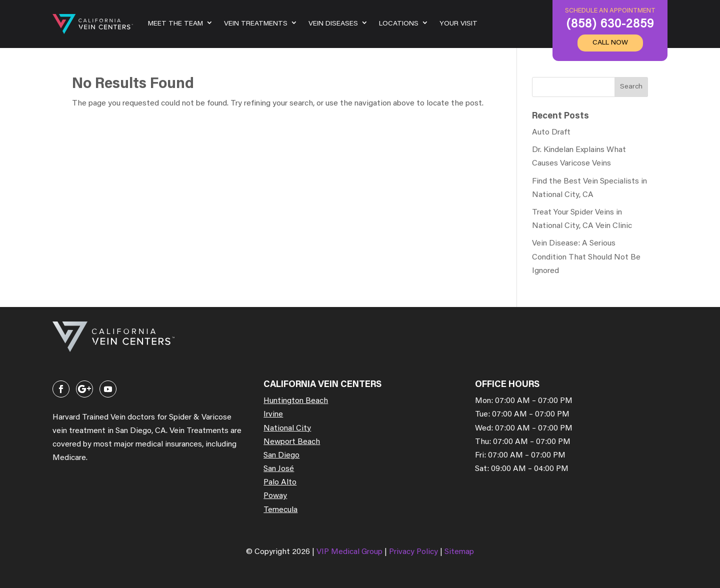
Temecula (280, 510)
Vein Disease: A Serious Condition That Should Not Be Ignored (586, 257)
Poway (275, 496)
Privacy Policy (414, 552)
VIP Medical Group (350, 552)
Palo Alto (280, 482)
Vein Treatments (256, 24)
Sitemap (459, 552)
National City (287, 428)
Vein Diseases (333, 24)
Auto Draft (551, 132)
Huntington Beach (296, 401)
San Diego (281, 455)
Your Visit (458, 24)
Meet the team (175, 24)
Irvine (273, 414)
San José (279, 469)
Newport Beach (292, 442)
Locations (399, 24)
